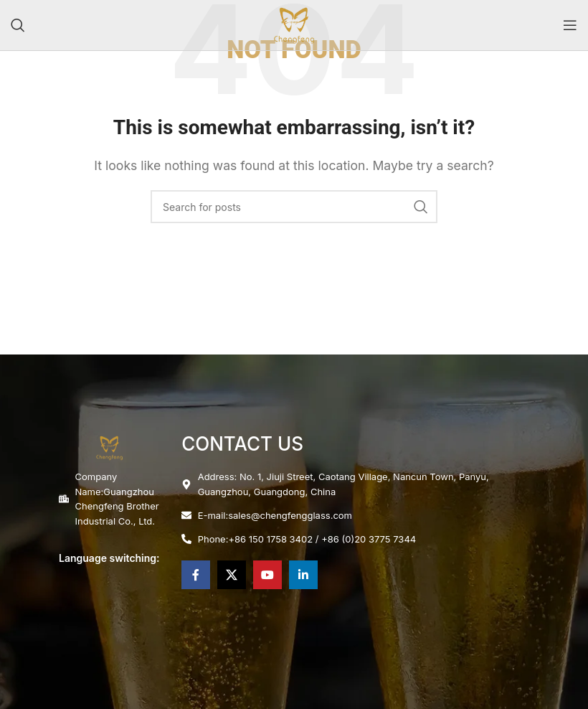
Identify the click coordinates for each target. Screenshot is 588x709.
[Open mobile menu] (570, 25)
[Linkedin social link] (303, 575)
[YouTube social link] (267, 575)
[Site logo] (294, 24)
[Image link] (109, 446)
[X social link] (232, 575)
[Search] (18, 25)
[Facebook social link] (196, 575)
